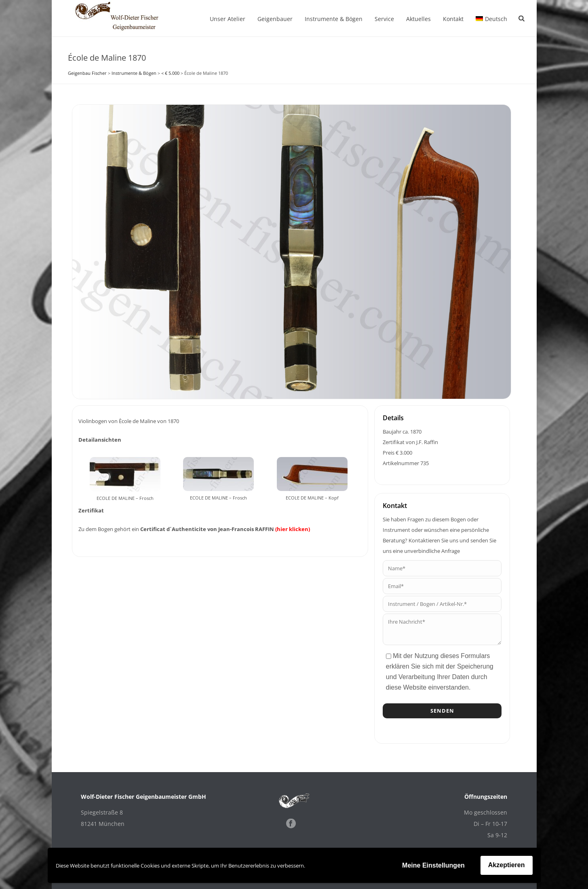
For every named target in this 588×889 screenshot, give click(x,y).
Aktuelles (418, 19)
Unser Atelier (228, 19)
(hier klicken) (293, 529)
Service (384, 19)
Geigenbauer (275, 19)
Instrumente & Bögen (334, 19)
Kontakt (453, 19)
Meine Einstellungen (433, 865)
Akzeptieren (507, 865)
